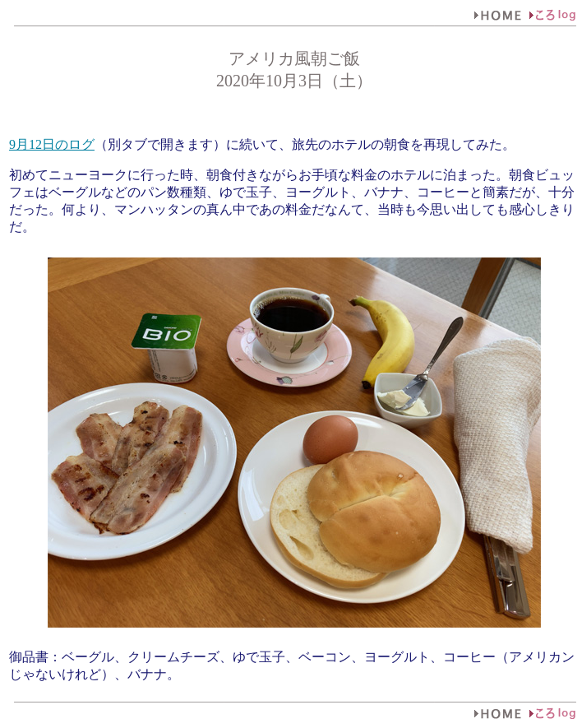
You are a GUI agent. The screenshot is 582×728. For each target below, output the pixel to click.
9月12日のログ (52, 144)
